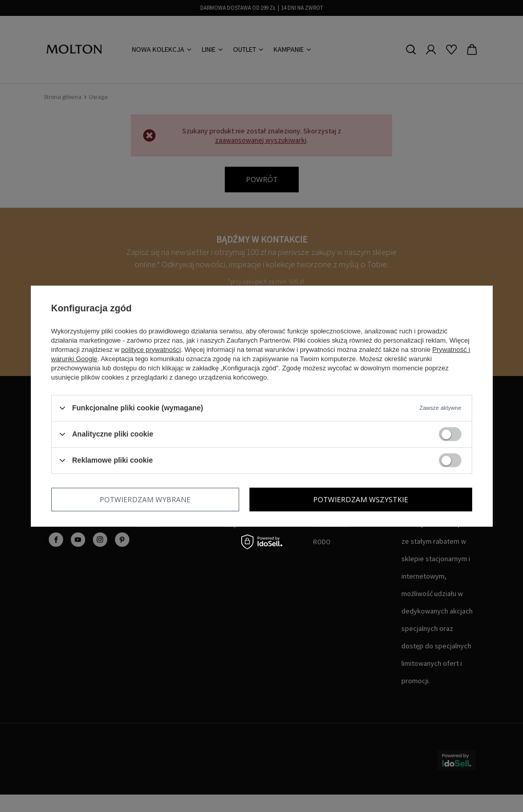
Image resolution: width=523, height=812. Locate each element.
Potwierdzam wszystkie (361, 499)
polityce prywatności (151, 349)
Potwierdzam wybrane (145, 499)
